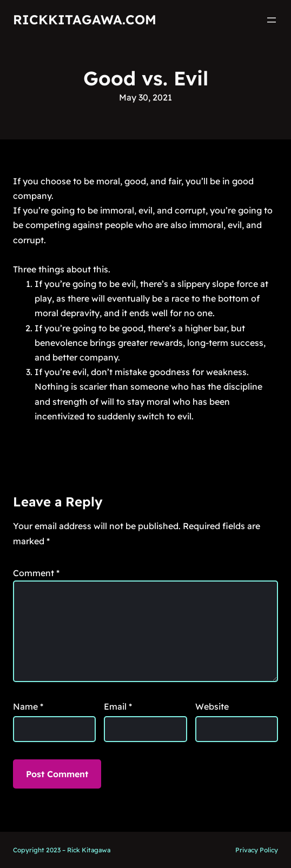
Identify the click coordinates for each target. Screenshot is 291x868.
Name (28, 706)
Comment (36, 573)
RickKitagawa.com (85, 19)
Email (118, 706)
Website (212, 706)
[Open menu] (272, 20)
